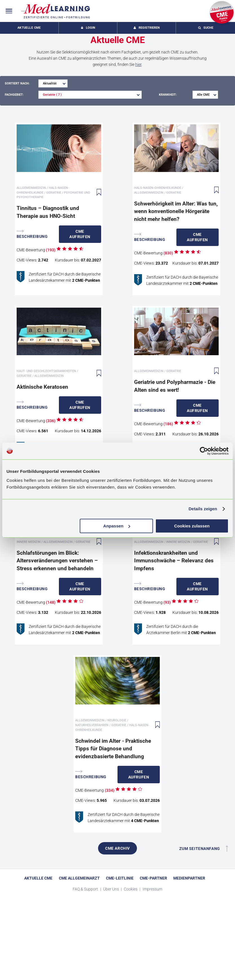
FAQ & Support (86, 889)
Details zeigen (203, 509)
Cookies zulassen (192, 526)
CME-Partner (153, 878)
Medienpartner (189, 878)
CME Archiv (118, 848)
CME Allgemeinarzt (79, 878)
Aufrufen (80, 234)
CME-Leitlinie (120, 878)
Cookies (131, 889)
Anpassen (117, 526)
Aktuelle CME (29, 28)
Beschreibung (32, 234)
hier (138, 64)
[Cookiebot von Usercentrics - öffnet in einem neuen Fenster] (204, 451)
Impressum (152, 889)
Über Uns (111, 889)
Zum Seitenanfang (204, 849)
